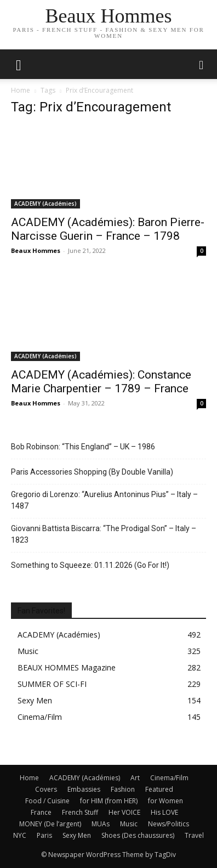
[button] (202, 64)
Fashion (123, 789)
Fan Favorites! (41, 611)
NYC (20, 835)
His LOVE (164, 812)
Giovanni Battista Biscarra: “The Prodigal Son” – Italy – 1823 (104, 534)
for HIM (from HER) (109, 801)
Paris (44, 835)
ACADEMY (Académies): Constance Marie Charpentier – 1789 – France (101, 382)
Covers (46, 789)
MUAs (101, 824)
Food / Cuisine (47, 801)
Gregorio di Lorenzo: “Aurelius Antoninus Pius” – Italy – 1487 (104, 500)
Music (129, 824)
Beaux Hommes (36, 250)
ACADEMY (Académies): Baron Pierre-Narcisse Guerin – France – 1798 (108, 229)
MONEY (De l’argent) (50, 824)
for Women (165, 801)
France (41, 812)
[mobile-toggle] (19, 64)
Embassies (84, 789)
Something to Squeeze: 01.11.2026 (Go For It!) (90, 565)
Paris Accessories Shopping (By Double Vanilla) (92, 472)
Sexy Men (77, 835)
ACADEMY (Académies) (45, 204)
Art (135, 778)
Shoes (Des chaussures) (138, 835)
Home (21, 90)
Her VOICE (124, 812)
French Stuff (80, 812)
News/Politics (169, 824)
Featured (159, 789)
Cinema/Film (169, 778)
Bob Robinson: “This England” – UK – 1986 (83, 447)
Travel (194, 835)
